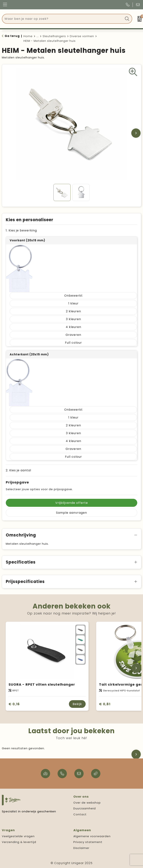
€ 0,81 (105, 704)
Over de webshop (87, 803)
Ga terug (12, 36)
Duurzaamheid (85, 808)
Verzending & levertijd (19, 842)
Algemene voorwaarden (92, 836)
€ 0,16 (14, 704)
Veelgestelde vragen (18, 836)
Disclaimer (81, 848)
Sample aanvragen (71, 513)
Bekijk (77, 704)
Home (28, 36)
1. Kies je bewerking (21, 230)
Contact (80, 814)
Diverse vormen (82, 36)
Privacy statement (88, 842)
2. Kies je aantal (18, 470)
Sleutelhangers (54, 36)
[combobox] (63, 19)
